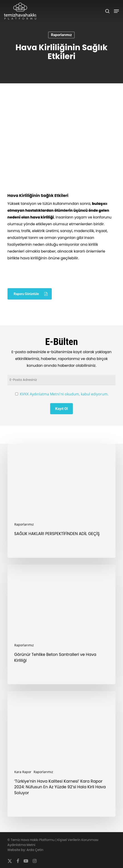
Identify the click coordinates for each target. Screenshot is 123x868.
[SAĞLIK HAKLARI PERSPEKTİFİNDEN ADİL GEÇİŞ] (62, 501)
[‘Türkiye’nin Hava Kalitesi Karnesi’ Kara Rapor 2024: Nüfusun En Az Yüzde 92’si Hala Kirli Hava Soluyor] (62, 754)
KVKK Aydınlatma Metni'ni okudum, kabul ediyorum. (64, 394)
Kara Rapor (23, 772)
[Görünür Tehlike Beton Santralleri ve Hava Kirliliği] (62, 625)
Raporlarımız (61, 35)
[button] (116, 11)
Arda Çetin (35, 850)
